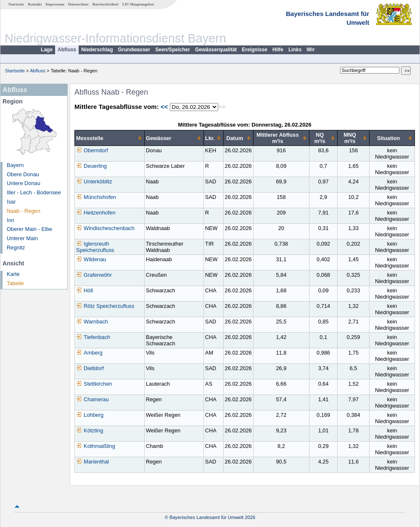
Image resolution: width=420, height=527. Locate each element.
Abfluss (67, 50)
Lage (47, 50)
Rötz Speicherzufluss (105, 306)
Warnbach (92, 322)
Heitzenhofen (96, 213)
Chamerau (92, 399)
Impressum (55, 4)
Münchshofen (96, 197)
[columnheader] (110, 138)
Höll (85, 290)
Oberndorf (92, 150)
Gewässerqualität (216, 50)
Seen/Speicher (173, 50)
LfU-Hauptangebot (138, 4)
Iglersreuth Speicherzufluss (95, 247)
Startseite (16, 4)
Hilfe (278, 50)
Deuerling (91, 166)
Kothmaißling (96, 446)
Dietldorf (90, 368)
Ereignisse (255, 50)
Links (295, 50)
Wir (310, 50)
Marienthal (92, 462)
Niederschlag (97, 50)
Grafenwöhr (94, 275)
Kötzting (90, 430)
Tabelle (15, 283)
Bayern (15, 165)
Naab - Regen (24, 211)
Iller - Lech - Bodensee (34, 192)
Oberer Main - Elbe (29, 229)
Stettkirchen (94, 384)
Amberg (89, 353)
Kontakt (35, 4)
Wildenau (91, 259)
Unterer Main (22, 238)
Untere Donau (24, 183)
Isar (11, 202)
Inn (11, 220)
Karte (13, 274)
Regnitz (16, 248)
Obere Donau (23, 174)
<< (164, 107)
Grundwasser (134, 50)
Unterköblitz (94, 181)
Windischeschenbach (105, 228)
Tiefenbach (93, 337)
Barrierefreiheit (106, 4)
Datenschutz (78, 4)
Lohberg (90, 415)
